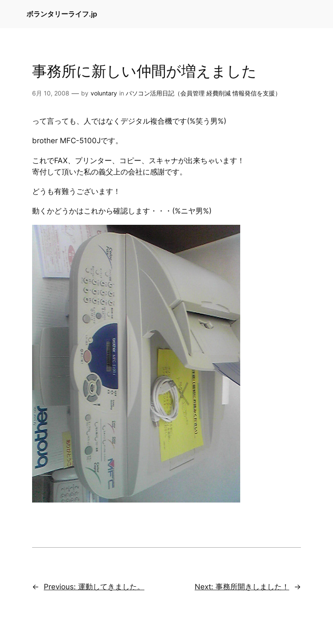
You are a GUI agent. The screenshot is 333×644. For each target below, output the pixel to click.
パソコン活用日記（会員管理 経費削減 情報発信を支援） (203, 93)
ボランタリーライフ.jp (62, 14)
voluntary (104, 93)
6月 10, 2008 (51, 93)
